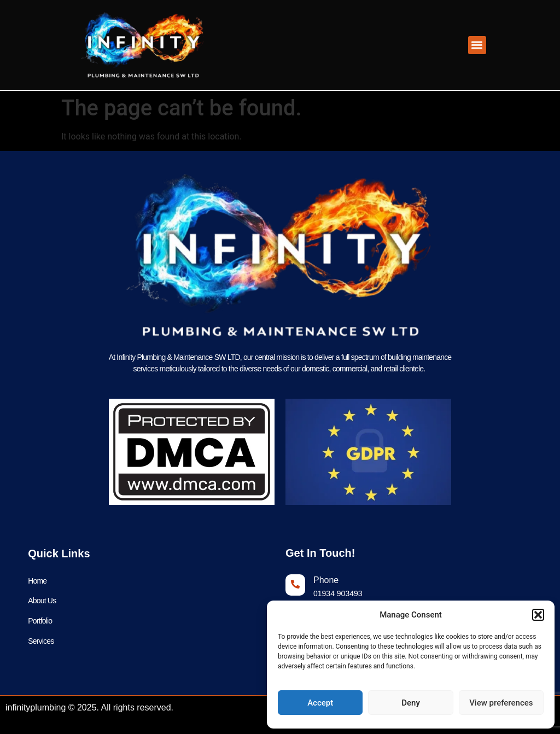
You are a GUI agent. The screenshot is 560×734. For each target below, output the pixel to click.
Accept (320, 703)
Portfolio (40, 621)
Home (37, 581)
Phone (326, 580)
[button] (538, 615)
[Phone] (295, 585)
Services (41, 642)
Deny (411, 703)
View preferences (501, 703)
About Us (42, 601)
